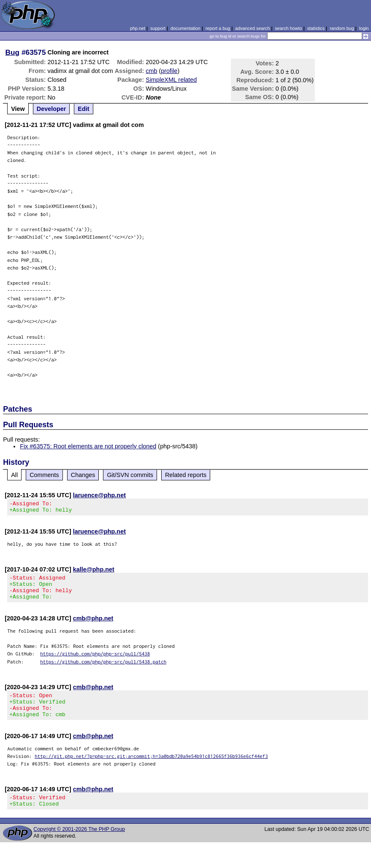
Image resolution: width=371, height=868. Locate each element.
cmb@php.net (93, 626)
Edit (83, 109)
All (14, 475)
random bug (342, 28)
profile (169, 71)
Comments (44, 475)
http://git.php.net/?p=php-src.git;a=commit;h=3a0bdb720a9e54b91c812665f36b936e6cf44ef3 (151, 769)
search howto (288, 28)
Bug (13, 52)
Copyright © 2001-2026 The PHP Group (79, 844)
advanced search (252, 28)
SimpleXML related (171, 80)
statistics (316, 28)
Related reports (186, 475)
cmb (151, 71)
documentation (185, 28)
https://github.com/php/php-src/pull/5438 (95, 661)
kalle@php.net (94, 572)
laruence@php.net (99, 495)
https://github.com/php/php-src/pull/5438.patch (103, 669)
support (158, 28)
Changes (83, 475)
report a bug (218, 28)
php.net (138, 28)
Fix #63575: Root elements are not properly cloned (88, 446)
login (364, 28)
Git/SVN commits (130, 475)
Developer (51, 109)
